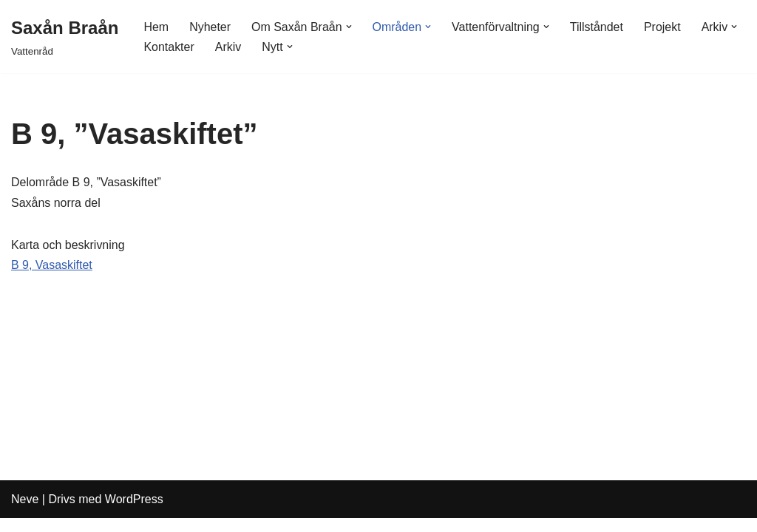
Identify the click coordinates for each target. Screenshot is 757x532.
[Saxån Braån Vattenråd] (65, 37)
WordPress (134, 513)
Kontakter (169, 47)
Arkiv (228, 47)
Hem (156, 27)
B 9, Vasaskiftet (52, 265)
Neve (25, 513)
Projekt (663, 27)
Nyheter (210, 27)
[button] (349, 27)
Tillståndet (597, 27)
